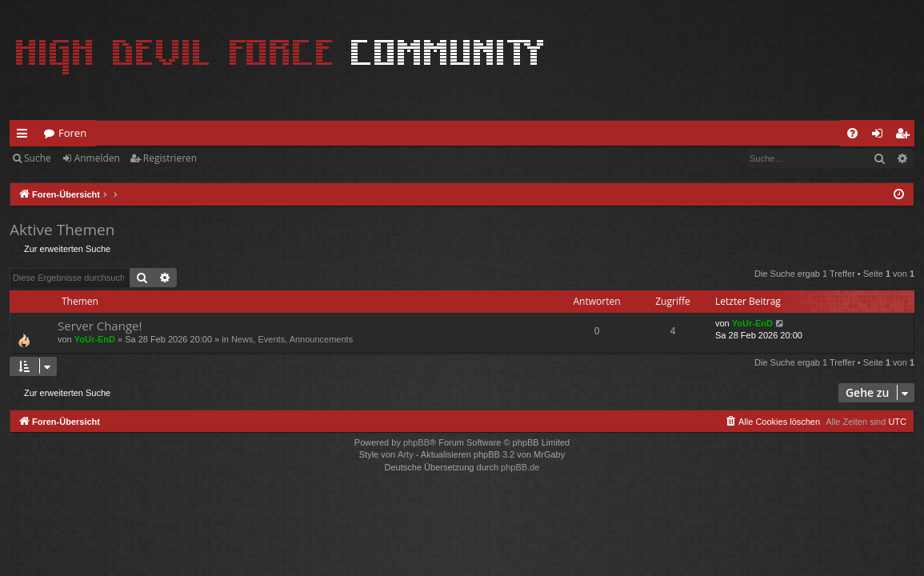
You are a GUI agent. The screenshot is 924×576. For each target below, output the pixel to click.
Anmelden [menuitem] (882, 136)
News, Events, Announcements (292, 339)
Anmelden (97, 158)
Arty (406, 454)
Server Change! (100, 326)
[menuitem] (852, 133)
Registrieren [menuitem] (906, 136)
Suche (38, 158)
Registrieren (170, 158)
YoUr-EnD (95, 339)
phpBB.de (520, 467)
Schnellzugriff (25, 136)
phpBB (416, 442)
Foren (72, 133)
